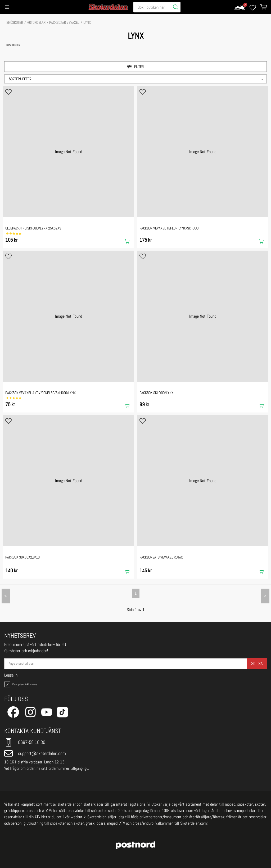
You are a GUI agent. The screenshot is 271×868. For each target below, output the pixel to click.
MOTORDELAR (36, 22)
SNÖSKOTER (15, 22)
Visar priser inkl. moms (20, 684)
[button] (135, 79)
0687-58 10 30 (25, 742)
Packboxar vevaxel (64, 22)
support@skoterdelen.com (35, 753)
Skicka (257, 663)
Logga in (11, 675)
